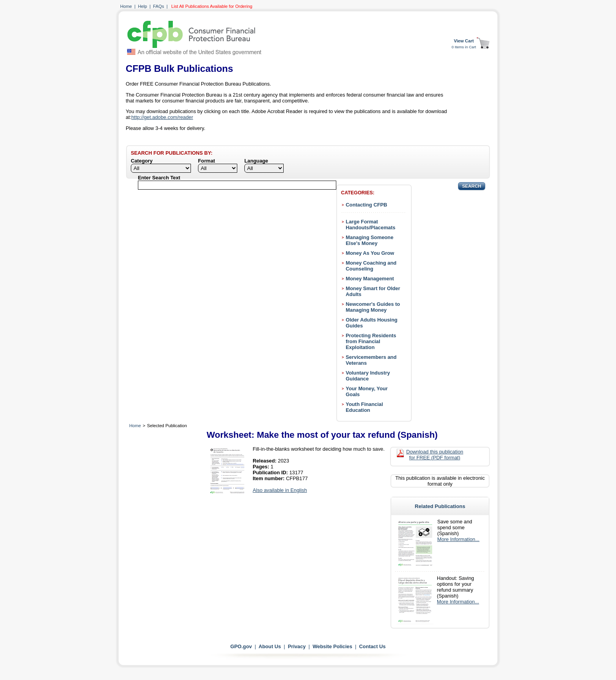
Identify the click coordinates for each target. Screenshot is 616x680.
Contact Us (372, 646)
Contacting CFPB (367, 205)
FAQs (159, 6)
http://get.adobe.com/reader (162, 117)
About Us (270, 646)
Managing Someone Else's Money (369, 240)
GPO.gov (241, 646)
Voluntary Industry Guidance (368, 376)
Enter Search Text (159, 178)
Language (256, 161)
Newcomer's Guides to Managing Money (373, 307)
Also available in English (280, 490)
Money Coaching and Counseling (371, 266)
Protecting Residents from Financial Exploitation (371, 341)
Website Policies (333, 646)
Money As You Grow (370, 253)
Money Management (370, 279)
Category (142, 161)
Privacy (297, 646)
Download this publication (435, 455)
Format (206, 161)
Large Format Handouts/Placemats (370, 225)
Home (126, 6)
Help (142, 6)
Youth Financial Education (364, 407)
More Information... (458, 539)
